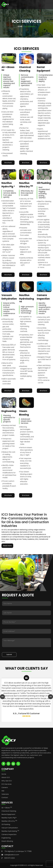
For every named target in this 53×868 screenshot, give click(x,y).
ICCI (26, 865)
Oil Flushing (6, 824)
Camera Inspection (9, 834)
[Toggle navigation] (48, 5)
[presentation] (2, 697)
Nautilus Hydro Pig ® (9, 818)
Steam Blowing (7, 841)
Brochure (8, 163)
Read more (7, 546)
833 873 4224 (10, 858)
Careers (5, 787)
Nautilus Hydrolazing (10, 831)
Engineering (6, 838)
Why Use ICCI (7, 781)
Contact (5, 798)
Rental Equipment (8, 814)
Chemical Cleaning (9, 811)
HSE (3, 791)
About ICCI (6, 777)
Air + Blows (7, 808)
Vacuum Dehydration (10, 828)
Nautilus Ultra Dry (9, 821)
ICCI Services (7, 784)
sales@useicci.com (12, 855)
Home (20, 26)
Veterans (5, 794)
